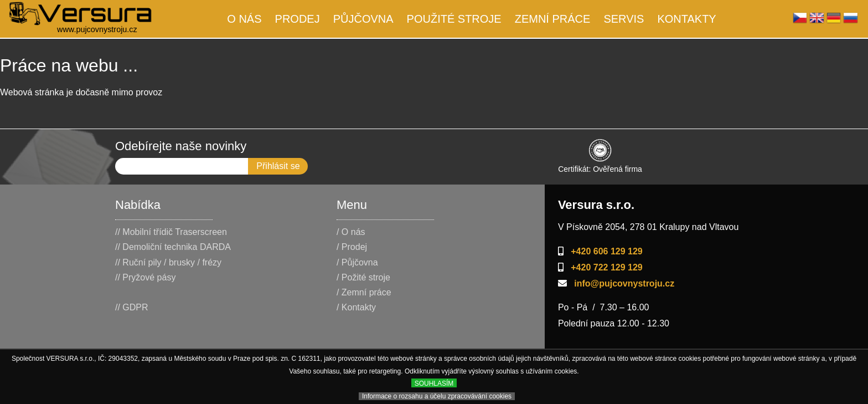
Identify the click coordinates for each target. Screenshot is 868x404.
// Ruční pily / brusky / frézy (168, 262)
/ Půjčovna (357, 262)
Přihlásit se (278, 166)
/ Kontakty (356, 307)
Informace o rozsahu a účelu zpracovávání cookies (437, 396)
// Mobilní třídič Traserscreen (171, 232)
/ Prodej (352, 247)
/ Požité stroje (363, 277)
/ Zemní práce (364, 292)
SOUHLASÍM (434, 383)
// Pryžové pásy (145, 277)
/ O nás (351, 232)
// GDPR (132, 307)
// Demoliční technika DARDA (173, 247)
